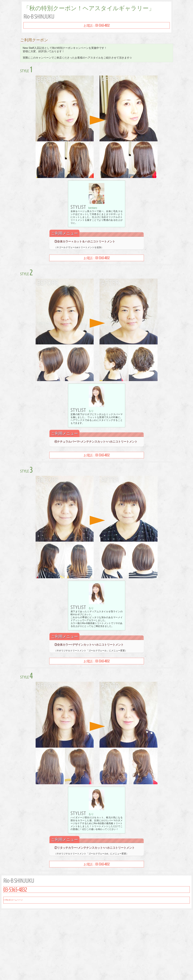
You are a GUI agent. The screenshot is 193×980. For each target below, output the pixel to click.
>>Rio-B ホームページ (13, 900)
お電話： (97, 25)
